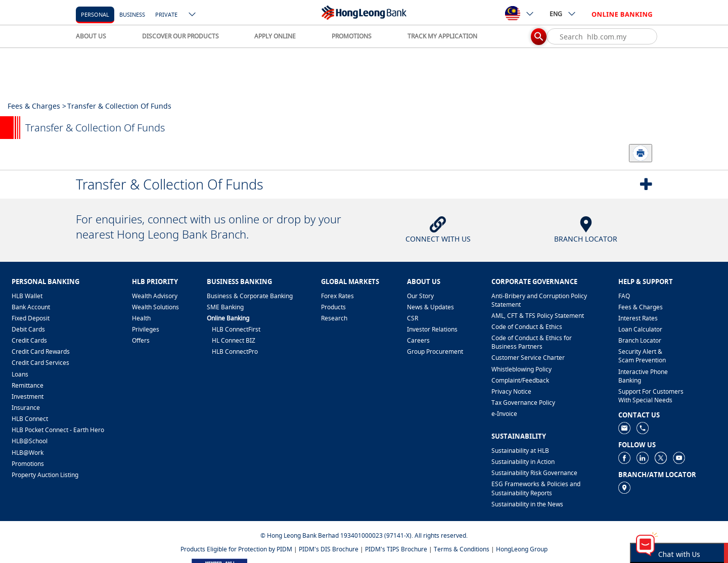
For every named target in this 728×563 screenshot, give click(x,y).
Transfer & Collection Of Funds (170, 184)
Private (166, 14)
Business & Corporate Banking (250, 296)
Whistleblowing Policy (521, 369)
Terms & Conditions (462, 549)
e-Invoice (504, 414)
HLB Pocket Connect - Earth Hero (58, 430)
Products (333, 307)
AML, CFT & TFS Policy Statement (538, 316)
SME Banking (225, 307)
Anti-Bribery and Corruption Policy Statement (539, 300)
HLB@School (30, 441)
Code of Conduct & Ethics (527, 327)
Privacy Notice (511, 391)
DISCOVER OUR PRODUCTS (180, 36)
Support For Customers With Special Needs (651, 396)
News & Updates (430, 307)
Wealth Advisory (155, 296)
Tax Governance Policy (523, 403)
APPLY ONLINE (275, 36)
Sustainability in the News (527, 504)
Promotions (28, 464)
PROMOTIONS (352, 36)
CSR (413, 318)
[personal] (95, 14)
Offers (141, 340)
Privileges (146, 329)
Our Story (420, 296)
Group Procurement (435, 351)
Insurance (26, 408)
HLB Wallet (27, 296)
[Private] (166, 14)
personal (95, 14)
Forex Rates (337, 296)
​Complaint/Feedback (520, 380)
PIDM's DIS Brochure (329, 549)
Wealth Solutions (155, 307)
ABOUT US (91, 36)
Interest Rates (638, 318)
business (132, 14)
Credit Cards (29, 340)
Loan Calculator (640, 329)
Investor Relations (432, 329)
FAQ (624, 296)
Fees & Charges (641, 307)
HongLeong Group (522, 549)
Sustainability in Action (523, 462)
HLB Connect (30, 419)
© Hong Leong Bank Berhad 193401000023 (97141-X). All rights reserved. (364, 535)
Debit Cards (28, 329)
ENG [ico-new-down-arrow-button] (563, 14)
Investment (28, 396)
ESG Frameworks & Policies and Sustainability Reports (536, 488)
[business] (132, 14)
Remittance (28, 385)
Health (141, 318)
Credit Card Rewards (41, 351)
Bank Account (31, 307)
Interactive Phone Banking (643, 376)
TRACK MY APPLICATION (442, 36)
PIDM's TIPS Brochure (396, 549)
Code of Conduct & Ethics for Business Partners (532, 342)
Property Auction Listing (45, 475)
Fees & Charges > (37, 106)
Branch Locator (640, 340)
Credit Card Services (40, 363)
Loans (20, 374)
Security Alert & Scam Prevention (642, 356)
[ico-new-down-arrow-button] (193, 15)
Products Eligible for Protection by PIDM (236, 549)
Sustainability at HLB (520, 451)
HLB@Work (28, 453)
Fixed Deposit (31, 318)
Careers (418, 340)
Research (334, 318)
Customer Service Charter (528, 358)
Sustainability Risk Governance (534, 473)
